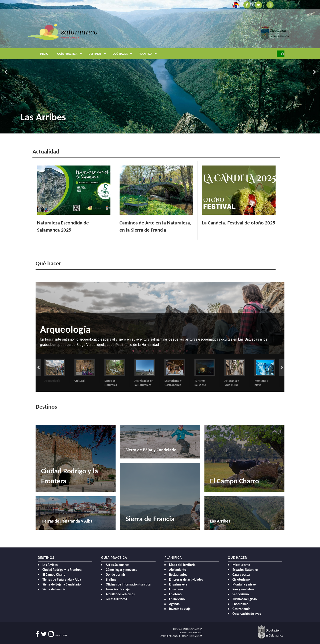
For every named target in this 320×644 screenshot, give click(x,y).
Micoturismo (241, 565)
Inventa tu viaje (180, 609)
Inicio (44, 54)
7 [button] (173, 351)
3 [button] (160, 130)
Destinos (98, 54)
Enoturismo (240, 604)
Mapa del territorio (182, 565)
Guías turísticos (116, 599)
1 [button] (147, 130)
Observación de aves (247, 614)
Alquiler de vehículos (120, 594)
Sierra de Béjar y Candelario (62, 584)
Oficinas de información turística (128, 584)
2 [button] (153, 130)
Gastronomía (241, 609)
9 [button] (187, 351)
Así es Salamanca (118, 565)
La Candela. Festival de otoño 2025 (239, 223)
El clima (111, 579)
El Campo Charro (54, 575)
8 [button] (180, 351)
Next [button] (314, 72)
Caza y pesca (241, 575)
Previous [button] (6, 72)
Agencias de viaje (118, 589)
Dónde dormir (115, 575)
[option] (160, 67)
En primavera (178, 584)
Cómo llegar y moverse (121, 570)
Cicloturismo (241, 579)
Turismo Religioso (245, 599)
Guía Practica (71, 54)
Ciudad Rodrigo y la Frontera (62, 570)
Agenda (174, 604)
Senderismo (241, 594)
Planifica (149, 54)
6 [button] (167, 351)
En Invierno (177, 599)
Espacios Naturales (245, 570)
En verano (176, 589)
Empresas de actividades (186, 579)
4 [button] (167, 130)
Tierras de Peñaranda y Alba (62, 579)
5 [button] (173, 130)
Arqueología (65, 329)
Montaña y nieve (244, 584)
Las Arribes (43, 117)
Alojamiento (178, 570)
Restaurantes (178, 575)
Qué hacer (123, 54)
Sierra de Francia (54, 589)
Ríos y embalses (243, 589)
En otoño (175, 594)
